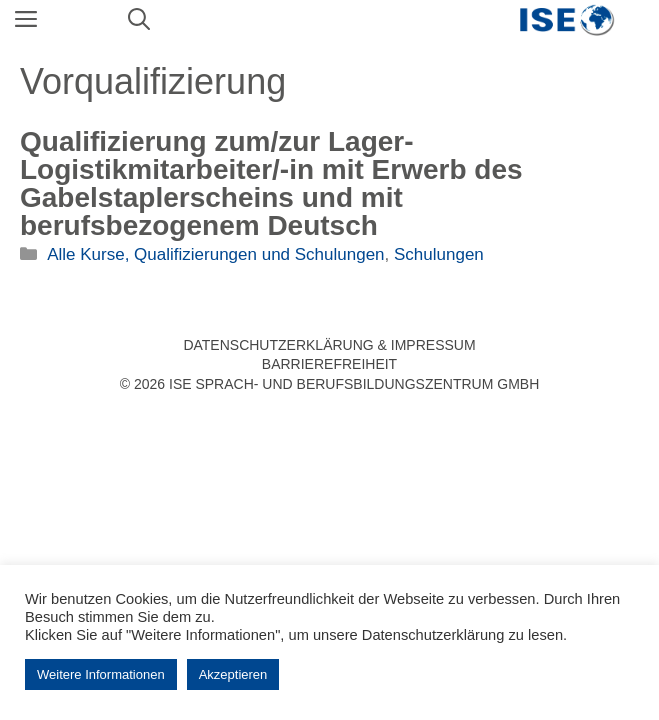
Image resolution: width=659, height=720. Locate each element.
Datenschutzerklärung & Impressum (329, 345)
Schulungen (439, 254)
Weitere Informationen (101, 674)
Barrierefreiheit (329, 364)
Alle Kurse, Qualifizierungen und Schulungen (215, 254)
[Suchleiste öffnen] (139, 20)
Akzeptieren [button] (233, 674)
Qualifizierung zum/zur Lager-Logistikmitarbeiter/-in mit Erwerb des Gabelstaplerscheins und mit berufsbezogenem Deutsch (271, 183)
